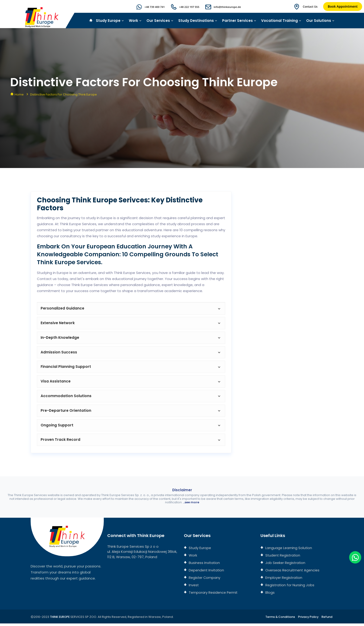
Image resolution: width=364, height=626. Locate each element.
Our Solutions (320, 21)
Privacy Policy (308, 619)
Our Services (160, 21)
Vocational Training (281, 21)
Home (19, 94)
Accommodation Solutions (131, 398)
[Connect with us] (284, 298)
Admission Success (131, 353)
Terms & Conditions (279, 619)
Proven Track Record (131, 442)
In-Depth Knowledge (131, 338)
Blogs (270, 595)
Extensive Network (131, 323)
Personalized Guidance (131, 308)
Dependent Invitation (207, 573)
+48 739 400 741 (152, 7)
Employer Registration (284, 580)
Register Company (205, 580)
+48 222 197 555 (187, 7)
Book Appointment (343, 6)
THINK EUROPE (61, 619)
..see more (191, 505)
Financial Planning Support (131, 368)
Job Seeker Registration (286, 565)
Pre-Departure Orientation (131, 413)
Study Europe (110, 21)
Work (135, 21)
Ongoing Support (131, 427)
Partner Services (239, 21)
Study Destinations (198, 21)
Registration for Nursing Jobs (290, 588)
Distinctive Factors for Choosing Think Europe (64, 94)
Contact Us (310, 7)
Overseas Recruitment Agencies (293, 573)
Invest (193, 588)
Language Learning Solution (289, 550)
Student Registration (283, 558)
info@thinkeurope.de (227, 7)
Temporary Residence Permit (213, 595)
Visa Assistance (131, 383)
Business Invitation (204, 565)
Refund (327, 619)
